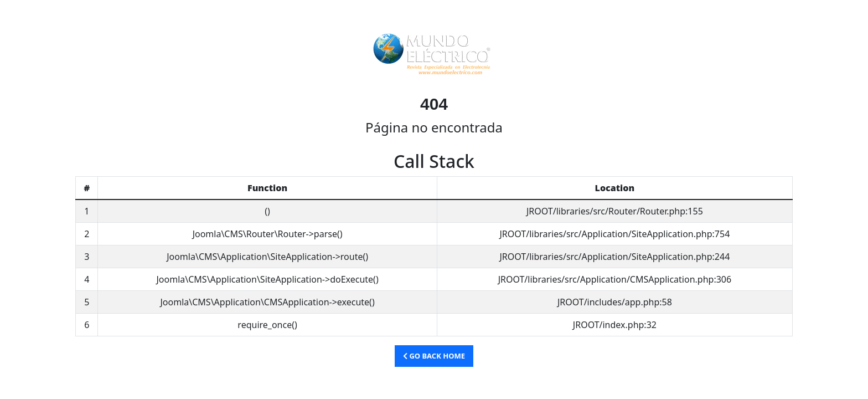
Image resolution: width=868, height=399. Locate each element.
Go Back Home (434, 356)
